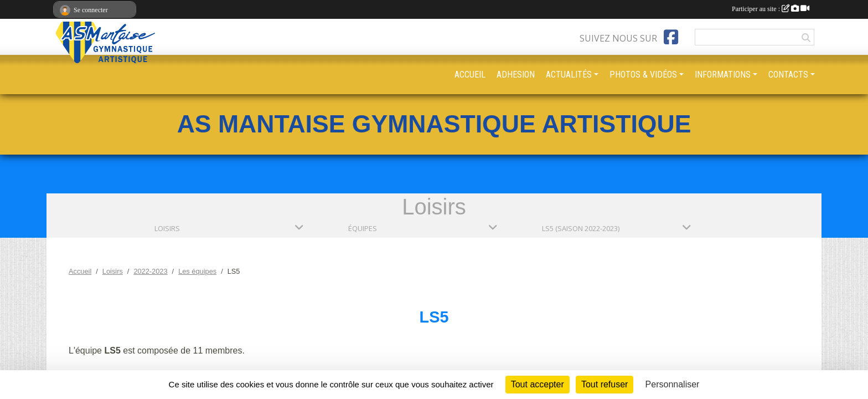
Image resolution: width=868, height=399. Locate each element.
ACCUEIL (470, 75)
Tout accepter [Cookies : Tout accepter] (538, 384)
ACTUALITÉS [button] (569, 75)
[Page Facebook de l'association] (671, 37)
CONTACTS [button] (788, 75)
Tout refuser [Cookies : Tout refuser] (604, 384)
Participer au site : (771, 9)
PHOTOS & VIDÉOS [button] (643, 75)
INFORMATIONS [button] (723, 75)
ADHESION (516, 75)
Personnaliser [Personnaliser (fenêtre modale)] (673, 384)
